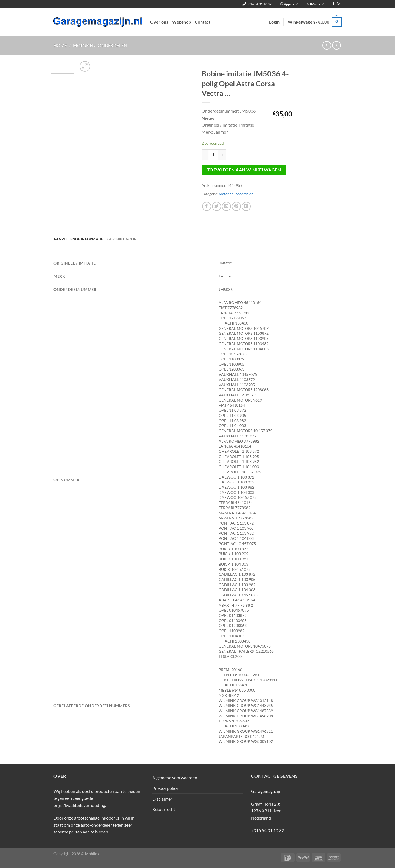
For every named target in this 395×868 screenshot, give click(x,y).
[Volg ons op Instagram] (339, 4)
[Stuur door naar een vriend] (226, 206)
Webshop (181, 22)
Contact (203, 22)
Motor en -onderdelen (100, 45)
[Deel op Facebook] (207, 206)
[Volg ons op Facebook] (334, 4)
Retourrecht (164, 809)
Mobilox (92, 854)
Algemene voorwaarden (175, 777)
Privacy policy (165, 788)
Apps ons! (289, 4)
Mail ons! (316, 4)
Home (60, 45)
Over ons (159, 22)
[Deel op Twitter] (217, 206)
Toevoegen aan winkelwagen (244, 170)
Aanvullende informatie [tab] (78, 239)
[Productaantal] (213, 155)
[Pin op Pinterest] (236, 206)
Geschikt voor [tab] (122, 239)
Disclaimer (162, 799)
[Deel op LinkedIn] (246, 206)
